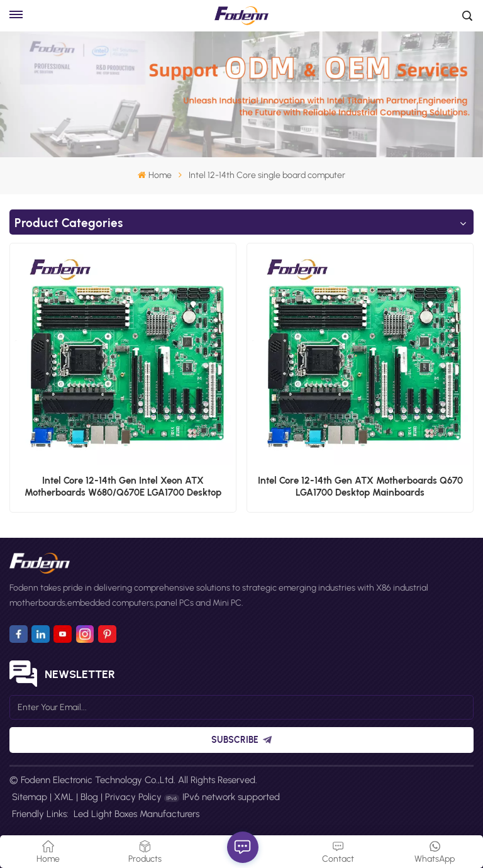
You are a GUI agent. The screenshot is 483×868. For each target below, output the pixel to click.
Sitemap (30, 797)
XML (64, 797)
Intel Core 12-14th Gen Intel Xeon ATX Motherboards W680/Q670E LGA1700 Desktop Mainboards (123, 487)
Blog (89, 797)
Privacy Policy (133, 797)
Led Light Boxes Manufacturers (136, 814)
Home (154, 175)
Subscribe (241, 740)
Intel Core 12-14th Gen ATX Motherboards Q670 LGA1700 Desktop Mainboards (360, 487)
